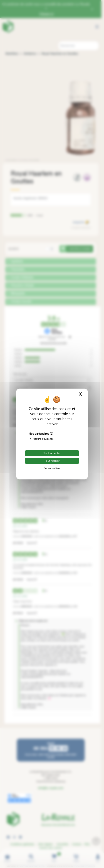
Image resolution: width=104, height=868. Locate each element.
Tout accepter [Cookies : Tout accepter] (52, 453)
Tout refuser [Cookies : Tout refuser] (52, 461)
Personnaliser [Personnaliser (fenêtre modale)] (52, 468)
